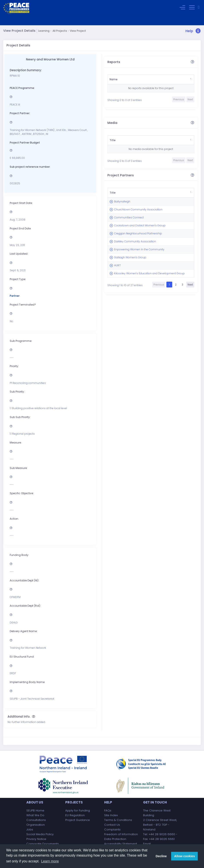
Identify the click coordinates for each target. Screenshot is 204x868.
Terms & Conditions (118, 820)
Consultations (36, 820)
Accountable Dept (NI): (24, 580)
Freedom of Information (121, 834)
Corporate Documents (43, 844)
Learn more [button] (50, 861)
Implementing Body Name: (27, 682)
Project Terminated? (23, 305)
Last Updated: (19, 254)
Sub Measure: (19, 468)
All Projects (60, 31)
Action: (14, 519)
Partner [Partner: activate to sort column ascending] (144, 195)
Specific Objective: (22, 493)
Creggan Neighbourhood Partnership (124, 276)
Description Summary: (26, 70)
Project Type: (18, 279)
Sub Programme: (21, 341)
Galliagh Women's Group (120, 323)
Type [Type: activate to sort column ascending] (138, 140)
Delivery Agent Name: (24, 631)
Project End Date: (21, 228)
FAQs (108, 810)
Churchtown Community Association (122, 225)
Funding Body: (19, 555)
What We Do (35, 815)
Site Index (111, 815)
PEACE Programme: (22, 88)
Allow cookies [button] (185, 856)
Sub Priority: (17, 392)
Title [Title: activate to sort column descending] (113, 140)
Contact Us (112, 825)
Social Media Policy (40, 834)
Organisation (36, 825)
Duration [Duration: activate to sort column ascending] (167, 140)
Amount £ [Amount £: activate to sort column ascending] (165, 195)
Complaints (112, 829)
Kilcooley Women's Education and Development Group (124, 359)
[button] (193, 31)
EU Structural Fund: (22, 657)
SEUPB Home (35, 810)
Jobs (30, 829)
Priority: (14, 366)
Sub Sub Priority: (20, 417)
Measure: (16, 443)
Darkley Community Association (122, 292)
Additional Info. (19, 717)
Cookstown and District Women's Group (124, 258)
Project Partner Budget (25, 143)
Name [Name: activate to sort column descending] (114, 79)
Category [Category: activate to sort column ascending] (160, 79)
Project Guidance (78, 820)
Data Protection (115, 839)
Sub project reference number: (30, 167)
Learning (44, 31)
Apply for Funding (78, 810)
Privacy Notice (36, 839)
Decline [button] (161, 856)
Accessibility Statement (121, 844)
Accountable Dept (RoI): (25, 606)
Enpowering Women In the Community (123, 308)
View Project (78, 31)
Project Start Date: (21, 203)
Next (190, 378)
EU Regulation (75, 815)
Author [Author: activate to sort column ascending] (181, 79)
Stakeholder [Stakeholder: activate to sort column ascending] (135, 79)
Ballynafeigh (122, 209)
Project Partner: (20, 113)
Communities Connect (123, 241)
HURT (117, 339)
